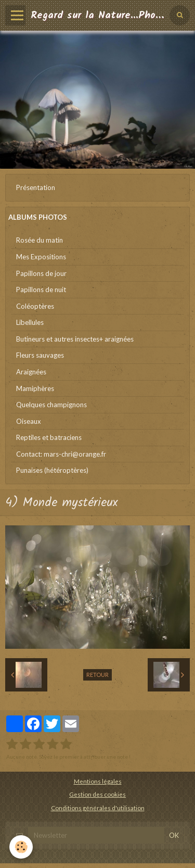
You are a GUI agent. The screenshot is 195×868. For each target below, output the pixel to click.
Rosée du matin (40, 240)
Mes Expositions (41, 257)
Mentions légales (98, 781)
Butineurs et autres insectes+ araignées (75, 339)
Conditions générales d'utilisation (98, 808)
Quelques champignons (51, 405)
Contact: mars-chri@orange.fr (61, 454)
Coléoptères (35, 306)
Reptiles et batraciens (49, 437)
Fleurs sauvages (40, 355)
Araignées (31, 372)
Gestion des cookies (97, 794)
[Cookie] (21, 847)
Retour (97, 675)
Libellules (30, 322)
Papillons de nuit (41, 290)
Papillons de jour (41, 273)
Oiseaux (29, 421)
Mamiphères (35, 388)
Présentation (36, 187)
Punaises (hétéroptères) (52, 470)
